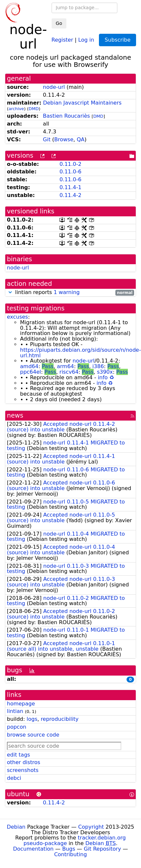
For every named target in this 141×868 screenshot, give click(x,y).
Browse (64, 139)
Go (59, 23)
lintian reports (70, 293)
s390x (105, 372)
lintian (15, 711)
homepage (21, 704)
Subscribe (117, 40)
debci (14, 778)
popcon (17, 727)
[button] (10, 292)
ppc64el (31, 372)
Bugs (69, 849)
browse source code (33, 735)
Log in (86, 39)
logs (32, 719)
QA (81, 139)
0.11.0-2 (70, 164)
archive (16, 109)
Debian (16, 827)
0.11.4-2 (70, 195)
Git (47, 139)
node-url (54, 87)
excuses (17, 317)
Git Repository (102, 849)
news (15, 415)
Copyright (91, 827)
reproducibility (60, 719)
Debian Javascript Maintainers (82, 103)
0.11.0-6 (70, 172)
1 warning (67, 292)
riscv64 (69, 372)
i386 (98, 366)
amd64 (29, 366)
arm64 (65, 366)
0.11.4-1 (70, 187)
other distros (23, 762)
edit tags (18, 755)
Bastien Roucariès (67, 116)
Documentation (33, 849)
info (103, 377)
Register (62, 39)
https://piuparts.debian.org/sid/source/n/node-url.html (81, 353)
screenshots (23, 770)
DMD (34, 109)
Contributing (71, 854)
